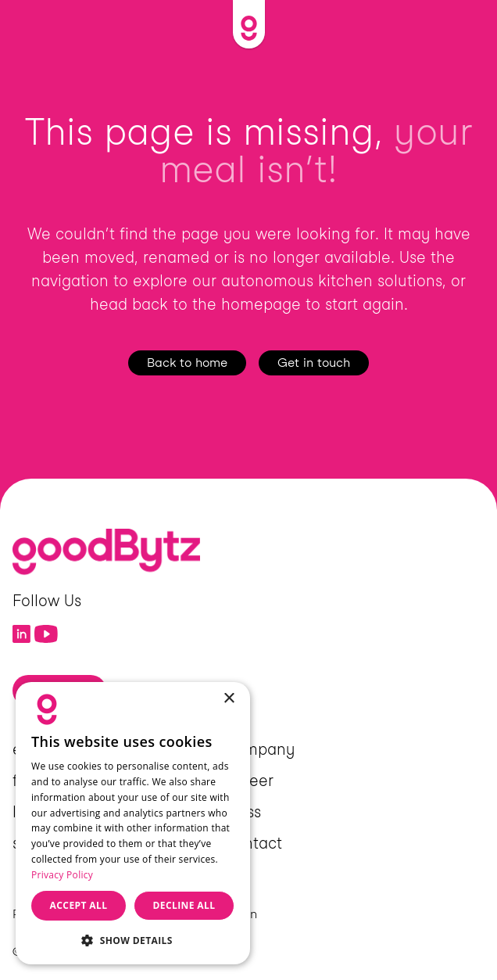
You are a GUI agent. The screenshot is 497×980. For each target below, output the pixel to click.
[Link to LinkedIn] (22, 634)
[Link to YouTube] (46, 634)
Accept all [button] (79, 905)
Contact (252, 843)
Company (259, 749)
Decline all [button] (184, 905)
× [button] (229, 699)
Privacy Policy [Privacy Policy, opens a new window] (62, 875)
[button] (133, 940)
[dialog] (133, 823)
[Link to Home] (249, 24)
